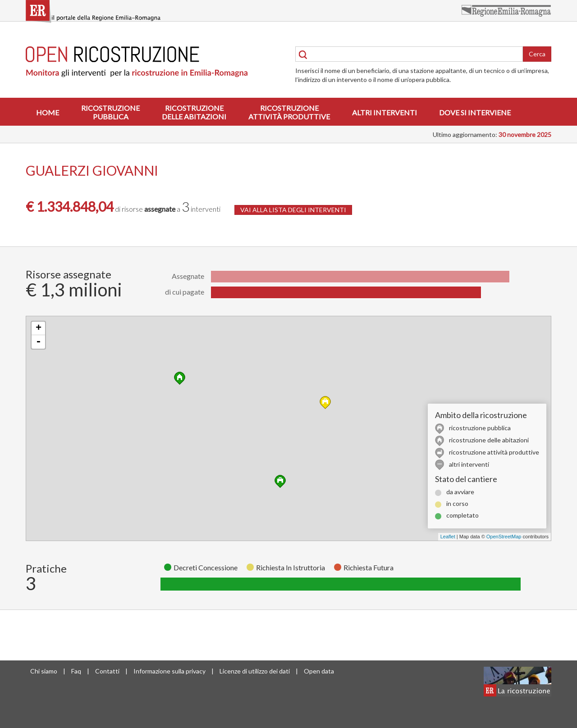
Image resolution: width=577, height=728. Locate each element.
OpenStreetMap (504, 537)
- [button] (38, 342)
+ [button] (39, 328)
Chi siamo (44, 671)
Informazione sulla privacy (169, 671)
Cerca (537, 54)
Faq (76, 671)
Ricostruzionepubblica (110, 112)
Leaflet (448, 537)
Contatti (107, 671)
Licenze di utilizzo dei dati (255, 671)
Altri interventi (385, 112)
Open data (319, 671)
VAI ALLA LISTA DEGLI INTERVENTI (293, 210)
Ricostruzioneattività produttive (289, 112)
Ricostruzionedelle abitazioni (194, 112)
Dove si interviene (475, 112)
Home (48, 112)
